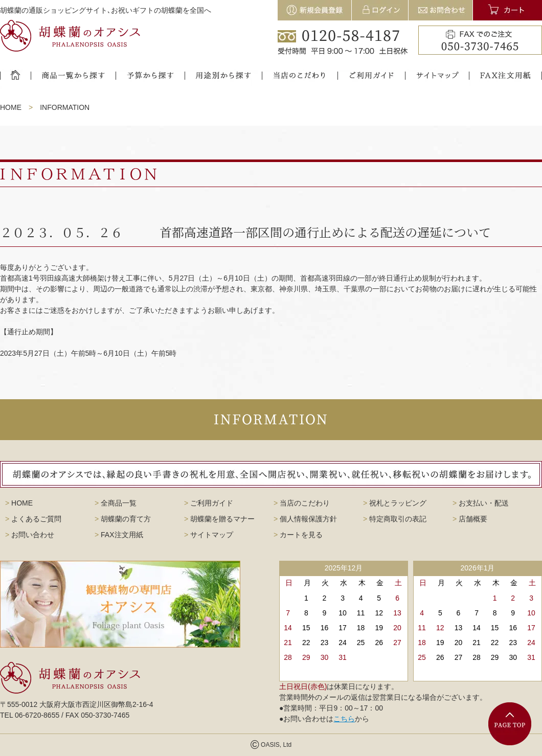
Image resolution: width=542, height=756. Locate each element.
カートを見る (298, 535)
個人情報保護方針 (305, 519)
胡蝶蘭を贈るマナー (219, 519)
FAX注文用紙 (119, 535)
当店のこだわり (302, 503)
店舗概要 (470, 519)
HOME (11, 107)
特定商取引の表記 (395, 519)
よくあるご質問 (33, 519)
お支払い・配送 (481, 503)
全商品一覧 (116, 503)
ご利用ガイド (209, 503)
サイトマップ (209, 535)
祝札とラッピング (395, 503)
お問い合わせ (30, 535)
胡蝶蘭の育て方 (123, 519)
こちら (344, 719)
